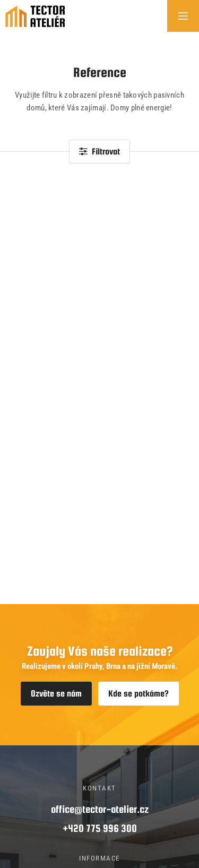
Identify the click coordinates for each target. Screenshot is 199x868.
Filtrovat (99, 152)
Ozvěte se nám (56, 694)
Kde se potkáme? (139, 694)
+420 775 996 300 (100, 828)
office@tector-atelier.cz (100, 809)
